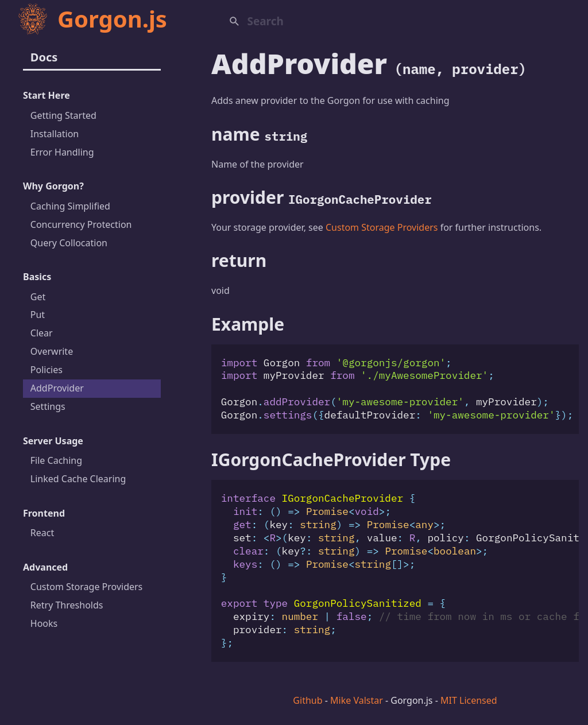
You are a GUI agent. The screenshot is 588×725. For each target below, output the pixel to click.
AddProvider (57, 388)
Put (38, 315)
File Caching (56, 460)
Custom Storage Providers (87, 587)
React (42, 533)
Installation (55, 134)
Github (307, 700)
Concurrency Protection (81, 224)
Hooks (44, 623)
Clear (42, 333)
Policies (47, 370)
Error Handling (62, 152)
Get (38, 297)
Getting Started (63, 115)
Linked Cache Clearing (78, 479)
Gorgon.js (92, 19)
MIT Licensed (469, 700)
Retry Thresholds (67, 605)
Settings (48, 406)
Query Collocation (69, 243)
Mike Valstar (357, 700)
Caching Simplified (70, 206)
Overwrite (52, 351)
